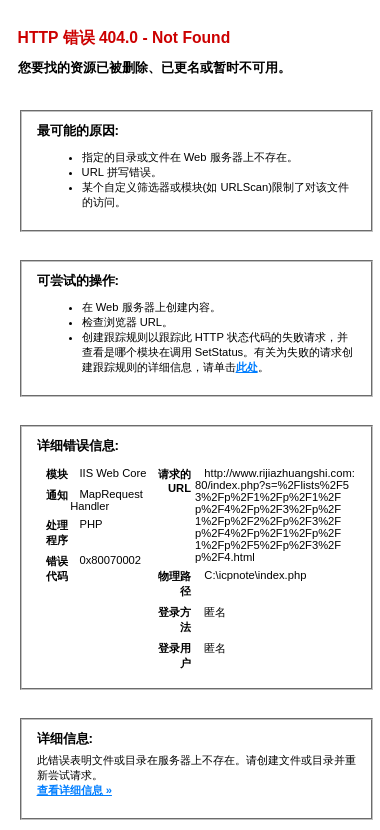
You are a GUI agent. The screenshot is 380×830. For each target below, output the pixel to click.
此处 (247, 367)
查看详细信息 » (74, 790)
